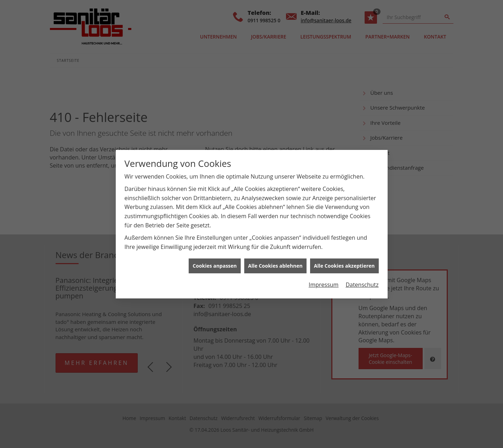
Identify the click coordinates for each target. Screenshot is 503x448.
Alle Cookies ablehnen (275, 262)
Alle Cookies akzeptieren (344, 262)
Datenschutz (362, 281)
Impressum (324, 281)
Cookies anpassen (215, 262)
